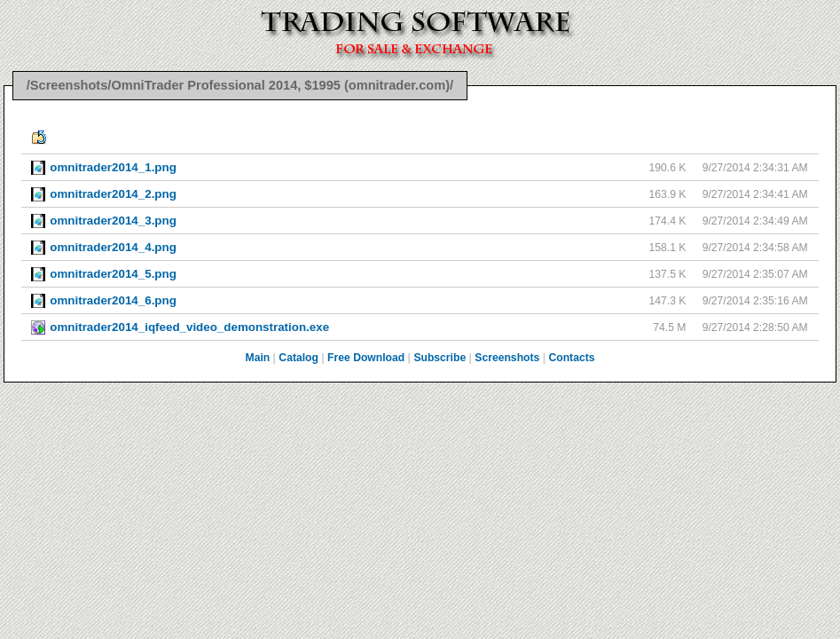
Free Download (366, 358)
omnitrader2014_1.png (113, 167)
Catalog (298, 358)
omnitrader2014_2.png (113, 194)
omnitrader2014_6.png (113, 300)
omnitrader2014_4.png (113, 247)
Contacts (571, 358)
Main (258, 358)
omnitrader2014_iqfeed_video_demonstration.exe (189, 327)
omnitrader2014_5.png (113, 274)
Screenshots (507, 358)
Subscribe (440, 358)
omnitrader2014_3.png (113, 221)
